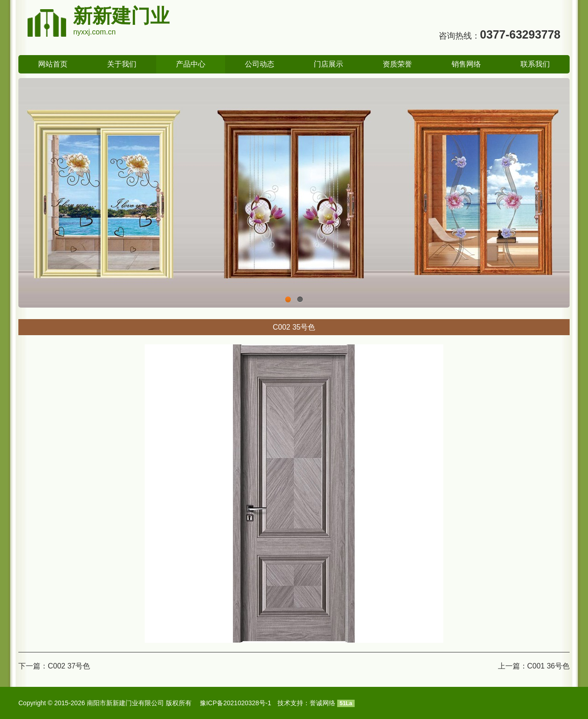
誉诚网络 (322, 703)
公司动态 (260, 64)
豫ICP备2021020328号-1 (236, 703)
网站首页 (53, 64)
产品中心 (191, 64)
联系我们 (535, 64)
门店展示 (328, 64)
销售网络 (466, 64)
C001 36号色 (549, 666)
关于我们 (122, 64)
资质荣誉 (397, 64)
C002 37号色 (69, 666)
